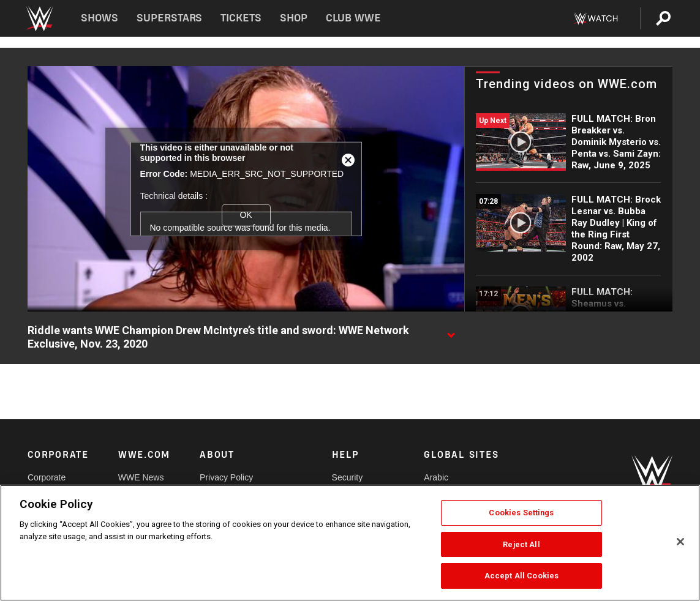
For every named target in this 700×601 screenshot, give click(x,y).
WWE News (141, 477)
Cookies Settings (521, 513)
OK (246, 215)
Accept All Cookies (521, 576)
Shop (294, 18)
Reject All (521, 544)
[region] (350, 543)
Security (348, 477)
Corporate (47, 477)
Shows (100, 18)
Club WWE (353, 18)
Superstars (170, 18)
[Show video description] (451, 331)
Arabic (436, 477)
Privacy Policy (226, 477)
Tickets (241, 18)
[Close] (680, 542)
